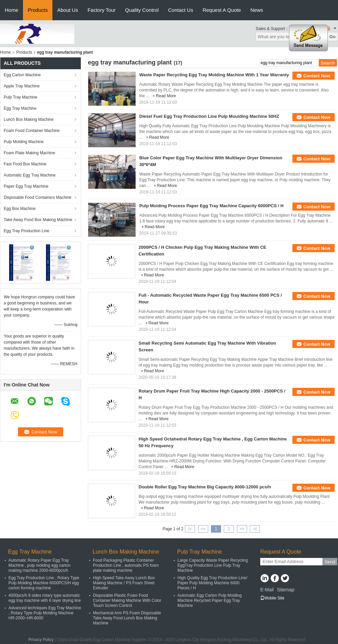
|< (190, 529)
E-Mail (267, 590)
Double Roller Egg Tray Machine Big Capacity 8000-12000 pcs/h (205, 487)
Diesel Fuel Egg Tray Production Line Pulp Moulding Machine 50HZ (209, 116)
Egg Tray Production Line (27, 231)
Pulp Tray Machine (20, 97)
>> (242, 529)
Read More (166, 96)
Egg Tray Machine (20, 108)
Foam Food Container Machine (32, 131)
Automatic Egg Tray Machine (30, 175)
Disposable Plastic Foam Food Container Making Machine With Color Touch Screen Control (127, 600)
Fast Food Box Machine (25, 164)
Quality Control (142, 10)
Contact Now (317, 76)
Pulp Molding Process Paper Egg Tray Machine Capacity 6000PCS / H (211, 206)
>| (255, 529)
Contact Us (180, 10)
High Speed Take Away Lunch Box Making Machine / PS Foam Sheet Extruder (124, 583)
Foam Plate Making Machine (29, 153)
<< (203, 529)
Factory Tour (102, 10)
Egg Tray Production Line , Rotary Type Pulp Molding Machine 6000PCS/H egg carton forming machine (44, 583)
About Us (68, 10)
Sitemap (285, 590)
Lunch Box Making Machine (29, 119)
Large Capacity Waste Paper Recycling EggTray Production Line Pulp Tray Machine (213, 565)
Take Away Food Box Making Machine (38, 220)
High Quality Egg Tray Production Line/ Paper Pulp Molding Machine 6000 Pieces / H (212, 583)
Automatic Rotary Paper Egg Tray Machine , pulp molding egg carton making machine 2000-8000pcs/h (39, 565)
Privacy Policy (41, 640)
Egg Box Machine (20, 209)
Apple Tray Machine (22, 86)
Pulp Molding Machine (24, 142)
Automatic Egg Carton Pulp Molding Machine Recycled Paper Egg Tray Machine (210, 600)
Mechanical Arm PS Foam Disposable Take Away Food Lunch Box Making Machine (127, 618)
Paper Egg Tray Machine (26, 186)
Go (332, 37)
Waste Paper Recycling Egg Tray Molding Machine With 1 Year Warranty (214, 75)
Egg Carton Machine (22, 75)
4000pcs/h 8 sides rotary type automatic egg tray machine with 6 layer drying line (45, 598)
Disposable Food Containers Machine (38, 197)
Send (330, 562)
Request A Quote (222, 10)
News (257, 10)
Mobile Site (272, 598)
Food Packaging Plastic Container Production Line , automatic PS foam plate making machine (126, 565)
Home (11, 10)
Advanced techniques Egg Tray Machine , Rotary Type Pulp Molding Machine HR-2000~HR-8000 (45, 613)
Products (38, 10)
